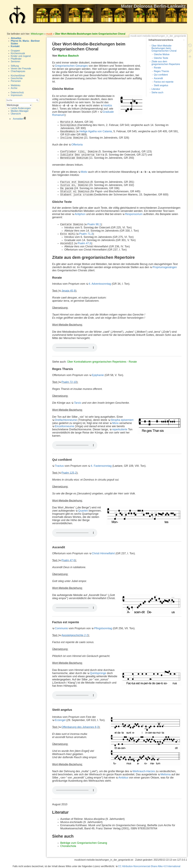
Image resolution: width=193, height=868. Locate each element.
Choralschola (68, 846)
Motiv (84, 172)
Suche (38, 100)
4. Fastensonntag (101, 466)
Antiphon (80, 214)
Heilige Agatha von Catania (96, 131)
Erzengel (60, 720)
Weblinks (16, 85)
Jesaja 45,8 (68, 291)
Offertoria (77, 145)
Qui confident (161, 75)
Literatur (156, 89)
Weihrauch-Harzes (144, 771)
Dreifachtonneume (66, 420)
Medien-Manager (20, 111)
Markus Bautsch (68, 56)
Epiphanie (98, 375)
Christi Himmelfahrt (103, 553)
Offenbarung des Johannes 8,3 (80, 727)
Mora (115, 423)
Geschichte (17, 78)
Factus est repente (164, 82)
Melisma (166, 774)
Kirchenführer (18, 76)
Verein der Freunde (21, 69)
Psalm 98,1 (94, 224)
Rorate (157, 68)
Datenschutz (17, 92)
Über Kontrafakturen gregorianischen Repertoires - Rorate (102, 362)
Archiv (14, 88)
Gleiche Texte (161, 58)
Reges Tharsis (161, 71)
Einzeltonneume (65, 426)
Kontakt (15, 46)
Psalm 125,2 (69, 473)
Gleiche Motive (162, 54)
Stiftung (15, 66)
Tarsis (77, 403)
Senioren (16, 61)
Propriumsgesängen (165, 267)
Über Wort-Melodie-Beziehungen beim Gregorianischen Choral (90, 34)
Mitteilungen (37, 34)
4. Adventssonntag (100, 284)
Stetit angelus (161, 85)
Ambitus (123, 778)
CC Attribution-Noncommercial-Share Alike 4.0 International (149, 866)
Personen (16, 81)
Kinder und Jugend (21, 56)
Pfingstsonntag (103, 628)
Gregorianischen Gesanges (71, 66)
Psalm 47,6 (84, 243)
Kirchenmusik (18, 53)
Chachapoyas (18, 71)
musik (49, 34)
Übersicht (16, 114)
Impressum (17, 95)
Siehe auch (157, 92)
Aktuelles (16, 38)
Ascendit (158, 78)
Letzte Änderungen (21, 108)
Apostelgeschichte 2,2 (75, 635)
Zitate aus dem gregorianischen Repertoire (166, 63)
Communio (61, 628)
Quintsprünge (98, 673)
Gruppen (15, 51)
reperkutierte (120, 429)
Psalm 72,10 (69, 382)
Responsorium (134, 214)
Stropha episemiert (122, 420)
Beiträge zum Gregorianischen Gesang (84, 843)
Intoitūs (108, 105)
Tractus (59, 466)
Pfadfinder (16, 59)
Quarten (83, 511)
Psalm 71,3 (86, 234)
